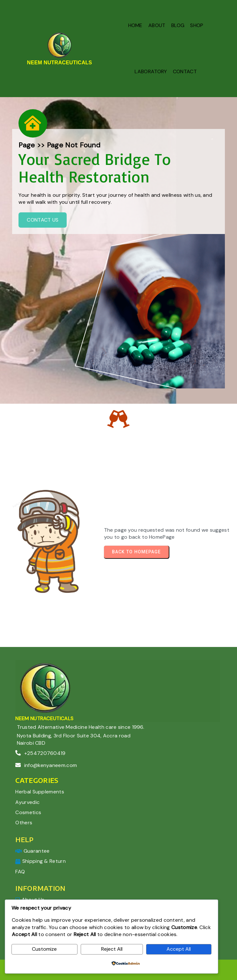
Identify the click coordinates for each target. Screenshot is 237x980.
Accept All (179, 949)
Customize (44, 949)
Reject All (112, 949)
